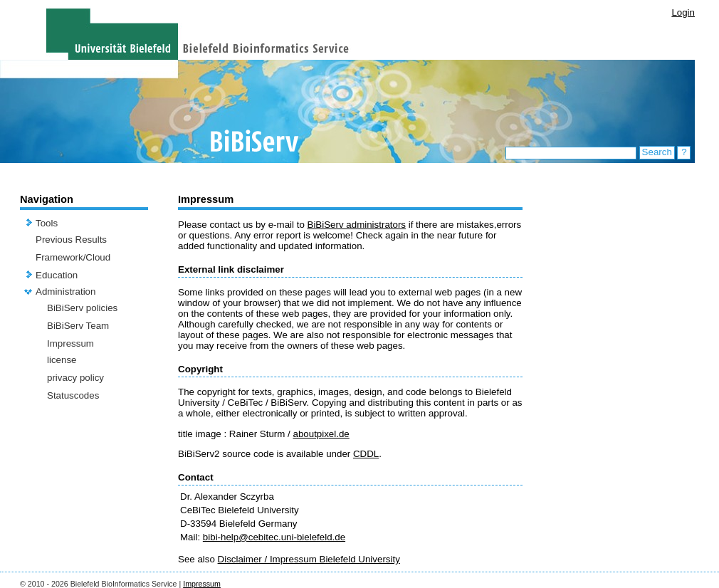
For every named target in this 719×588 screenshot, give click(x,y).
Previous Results (71, 240)
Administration (65, 292)
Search (657, 152)
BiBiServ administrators (357, 225)
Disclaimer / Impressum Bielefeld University (309, 559)
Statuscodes (73, 395)
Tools (47, 223)
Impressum (70, 343)
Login (683, 12)
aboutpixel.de (321, 434)
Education (57, 275)
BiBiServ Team (78, 326)
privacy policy (75, 378)
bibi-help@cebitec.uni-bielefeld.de (274, 537)
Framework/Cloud (73, 257)
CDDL (366, 454)
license (62, 360)
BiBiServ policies (82, 308)
